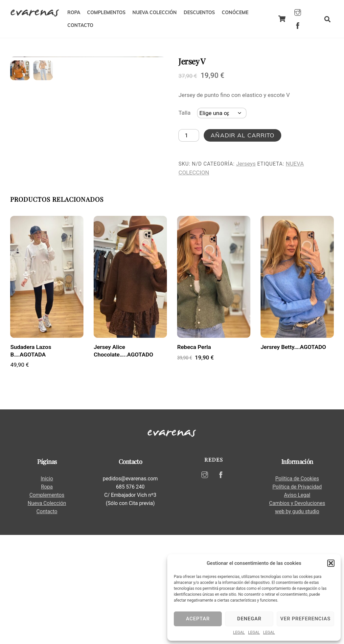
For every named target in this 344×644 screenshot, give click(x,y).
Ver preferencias (305, 619)
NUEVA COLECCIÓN (155, 12)
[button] (331, 563)
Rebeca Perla (194, 456)
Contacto (47, 621)
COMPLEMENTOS (106, 12)
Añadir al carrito (242, 135)
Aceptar (198, 619)
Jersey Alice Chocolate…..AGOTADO (123, 460)
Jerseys (246, 164)
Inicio (47, 588)
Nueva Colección (47, 613)
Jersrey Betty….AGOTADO (293, 456)
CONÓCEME (235, 12)
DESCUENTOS (199, 12)
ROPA (74, 12)
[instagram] (298, 12)
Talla (184, 113)
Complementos (47, 604)
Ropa (47, 596)
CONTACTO (80, 25)
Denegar (249, 619)
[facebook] (298, 25)
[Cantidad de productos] (189, 135)
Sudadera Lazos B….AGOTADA (31, 460)
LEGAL (239, 632)
